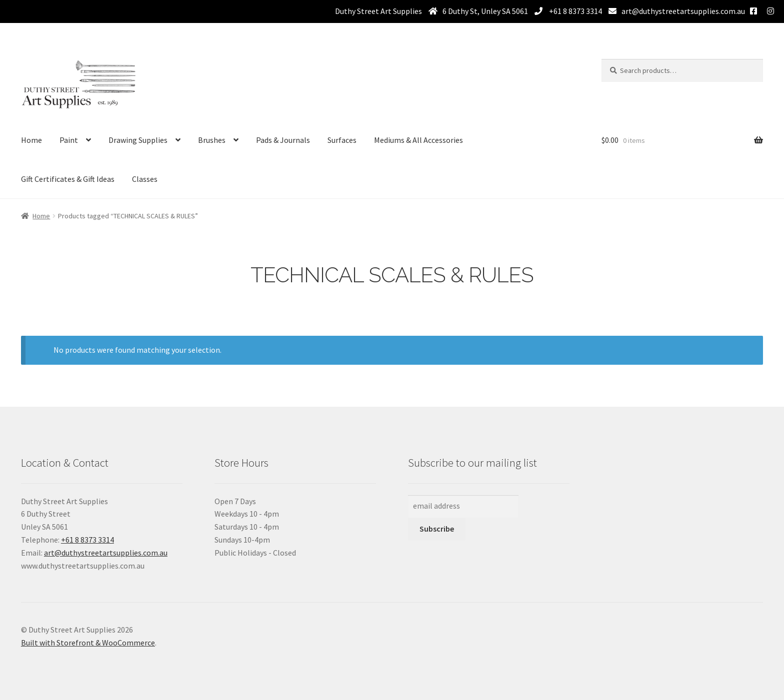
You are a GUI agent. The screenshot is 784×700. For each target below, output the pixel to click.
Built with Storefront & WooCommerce (88, 643)
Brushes (212, 140)
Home (31, 140)
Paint (69, 140)
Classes (145, 179)
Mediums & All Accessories (418, 140)
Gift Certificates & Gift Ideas (68, 179)
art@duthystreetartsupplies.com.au (683, 11)
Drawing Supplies (138, 140)
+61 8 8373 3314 (575, 11)
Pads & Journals (283, 140)
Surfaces (342, 140)
